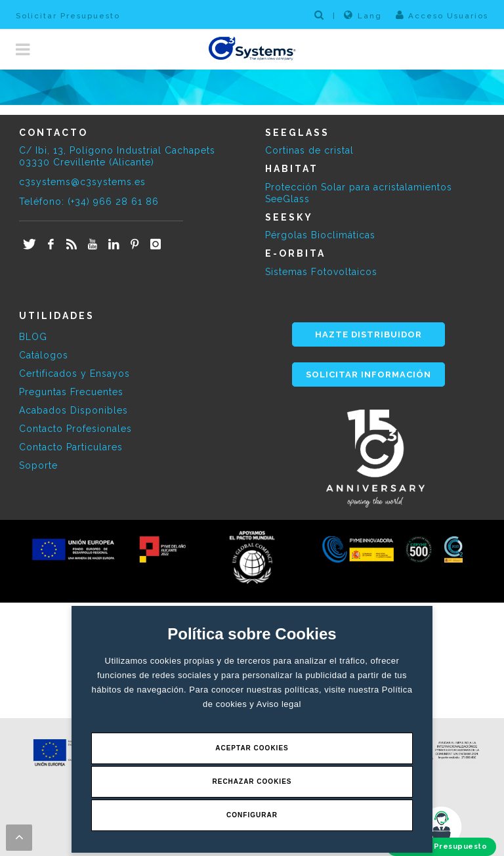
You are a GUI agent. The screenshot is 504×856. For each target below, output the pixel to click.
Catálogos (44, 355)
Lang (363, 15)
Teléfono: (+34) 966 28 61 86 (89, 202)
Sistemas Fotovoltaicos (321, 272)
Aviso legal (279, 704)
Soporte (38, 465)
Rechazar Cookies (252, 781)
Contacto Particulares (71, 447)
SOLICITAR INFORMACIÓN (368, 374)
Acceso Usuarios (442, 15)
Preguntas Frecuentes (71, 392)
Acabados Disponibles (73, 410)
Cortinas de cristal (309, 150)
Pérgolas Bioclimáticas (320, 235)
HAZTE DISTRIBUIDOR (368, 334)
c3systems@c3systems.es (82, 182)
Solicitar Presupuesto (68, 16)
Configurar (252, 815)
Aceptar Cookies (252, 748)
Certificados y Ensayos (74, 374)
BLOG (33, 337)
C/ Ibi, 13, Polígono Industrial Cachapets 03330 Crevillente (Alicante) (117, 156)
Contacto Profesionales (75, 429)
